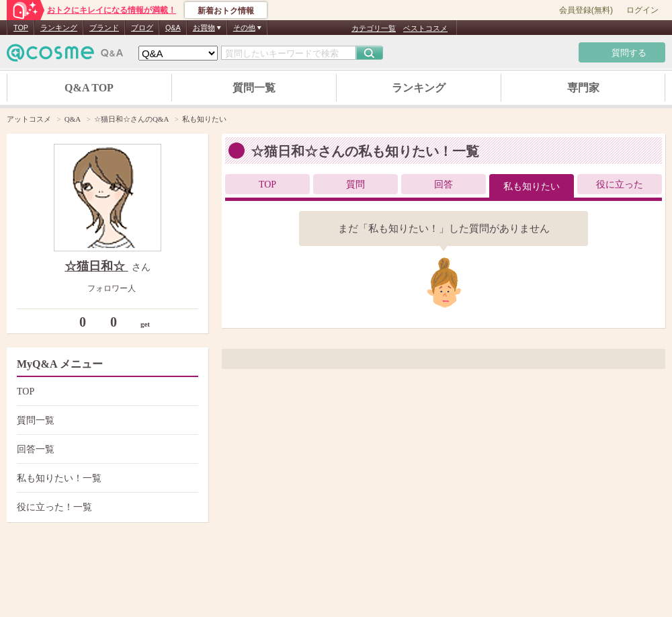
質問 (355, 184)
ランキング (59, 28)
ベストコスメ (425, 28)
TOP (21, 28)
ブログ (142, 28)
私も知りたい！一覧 (106, 478)
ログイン (642, 10)
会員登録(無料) (586, 10)
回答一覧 (106, 449)
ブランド (104, 28)
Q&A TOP (89, 88)
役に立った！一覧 (106, 507)
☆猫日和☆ (96, 266)
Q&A (173, 28)
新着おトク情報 (226, 11)
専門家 (583, 88)
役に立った (620, 184)
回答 (444, 184)
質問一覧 (254, 88)
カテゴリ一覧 (374, 28)
